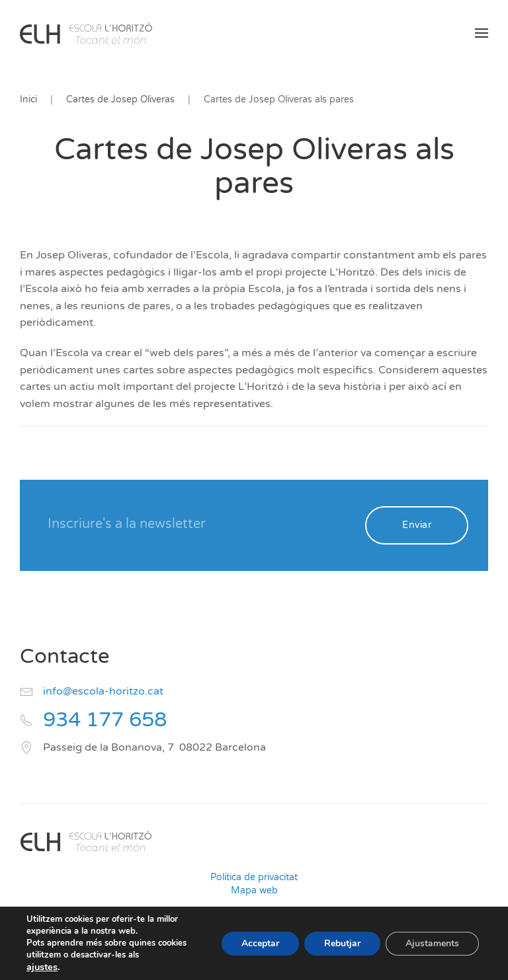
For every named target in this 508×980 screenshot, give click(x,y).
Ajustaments (432, 943)
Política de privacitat (254, 877)
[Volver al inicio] (86, 33)
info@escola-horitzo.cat (103, 691)
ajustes (42, 967)
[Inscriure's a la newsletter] (197, 524)
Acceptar (260, 943)
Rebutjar (342, 943)
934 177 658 (105, 720)
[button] (482, 33)
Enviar (417, 525)
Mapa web (254, 890)
